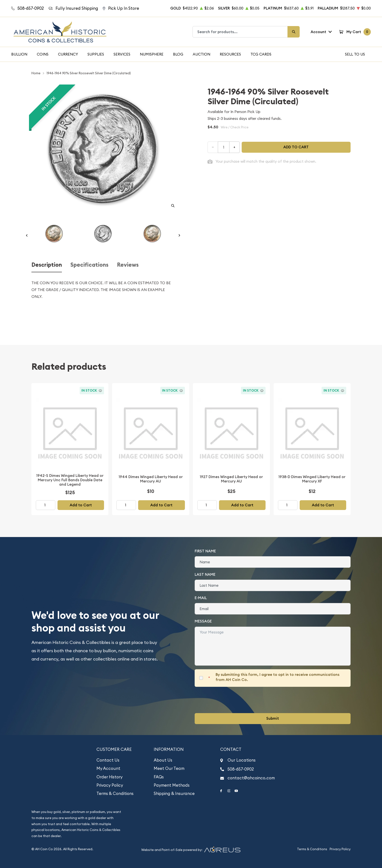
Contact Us (108, 760)
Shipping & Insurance (174, 793)
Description (47, 265)
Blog (178, 54)
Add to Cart (81, 505)
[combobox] (240, 32)
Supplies (96, 54)
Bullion (19, 54)
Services (122, 54)
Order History (110, 777)
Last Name (205, 574)
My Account (108, 768)
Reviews (128, 265)
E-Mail (201, 598)
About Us (163, 760)
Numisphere (152, 54)
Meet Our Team (169, 768)
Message (203, 621)
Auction (201, 54)
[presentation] (232, 700)
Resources (230, 54)
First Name (205, 551)
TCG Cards (261, 54)
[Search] (294, 32)
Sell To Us (355, 54)
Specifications (89, 265)
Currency (68, 54)
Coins (43, 54)
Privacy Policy (110, 785)
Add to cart (296, 147)
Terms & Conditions (115, 793)
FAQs (159, 777)
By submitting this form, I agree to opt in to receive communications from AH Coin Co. (277, 677)
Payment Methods (172, 785)
